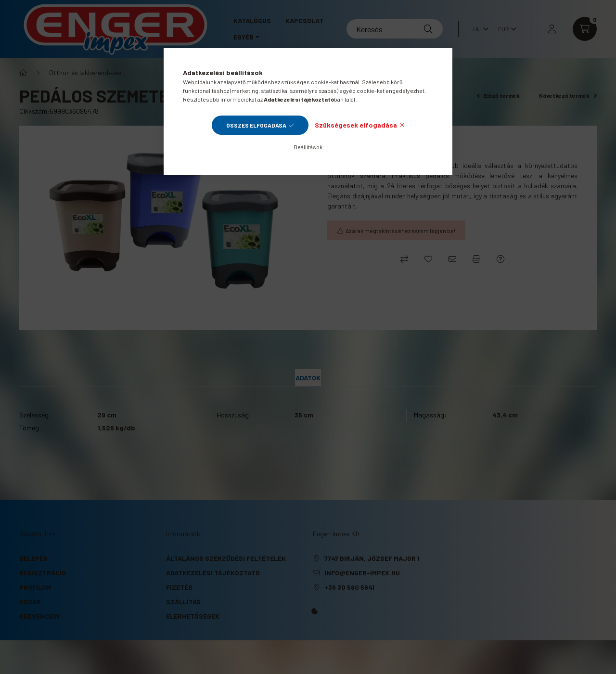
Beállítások (308, 147)
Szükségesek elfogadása (356, 125)
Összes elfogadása (256, 125)
